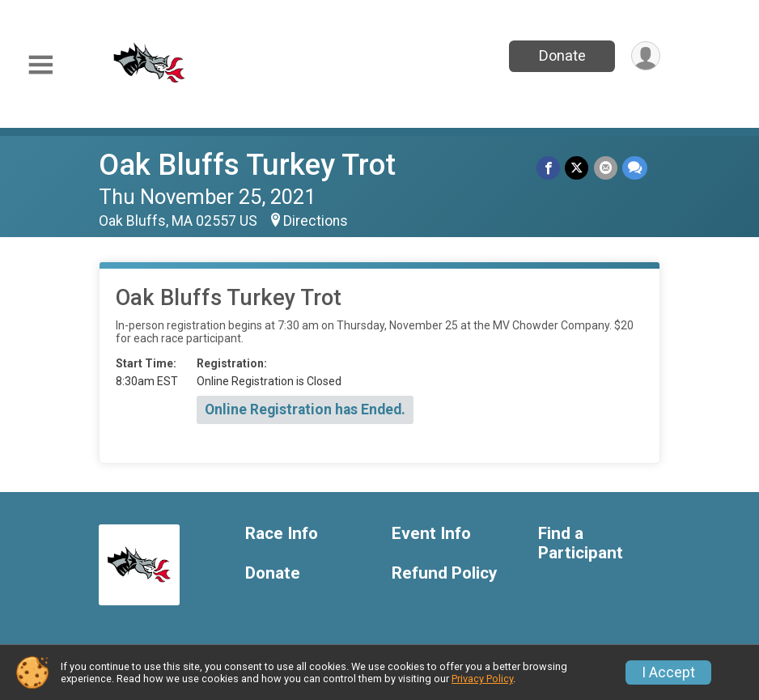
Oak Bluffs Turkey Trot (247, 165)
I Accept (668, 672)
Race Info (282, 534)
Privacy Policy (482, 679)
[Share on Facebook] (549, 168)
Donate (562, 55)
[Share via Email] (606, 168)
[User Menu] (645, 56)
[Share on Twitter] (577, 168)
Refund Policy (444, 573)
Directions (316, 221)
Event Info (431, 534)
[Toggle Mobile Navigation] (40, 65)
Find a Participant (581, 543)
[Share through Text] (635, 168)
